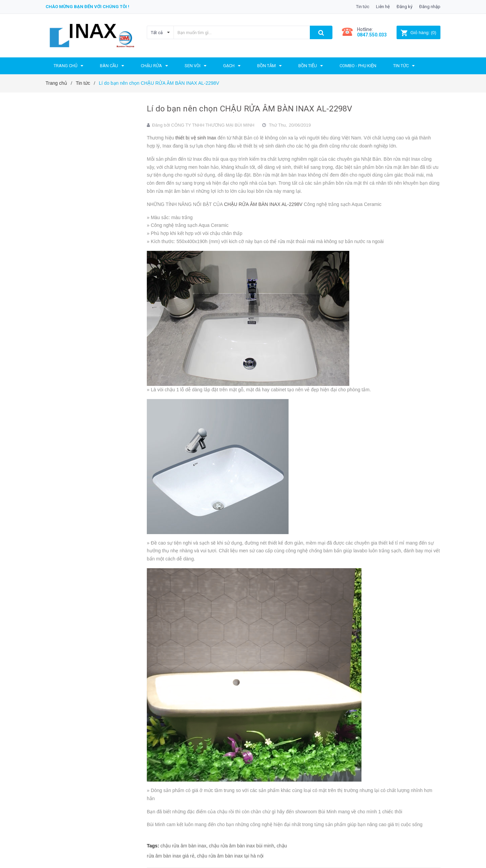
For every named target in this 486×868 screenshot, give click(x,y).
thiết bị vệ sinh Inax (196, 138)
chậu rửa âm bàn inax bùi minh (241, 846)
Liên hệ (383, 7)
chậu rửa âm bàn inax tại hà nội (230, 856)
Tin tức (363, 7)
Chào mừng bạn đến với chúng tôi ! (87, 7)
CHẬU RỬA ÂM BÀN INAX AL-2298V (264, 204)
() (418, 33)
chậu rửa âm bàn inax (183, 846)
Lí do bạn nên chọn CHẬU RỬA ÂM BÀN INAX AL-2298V (250, 109)
